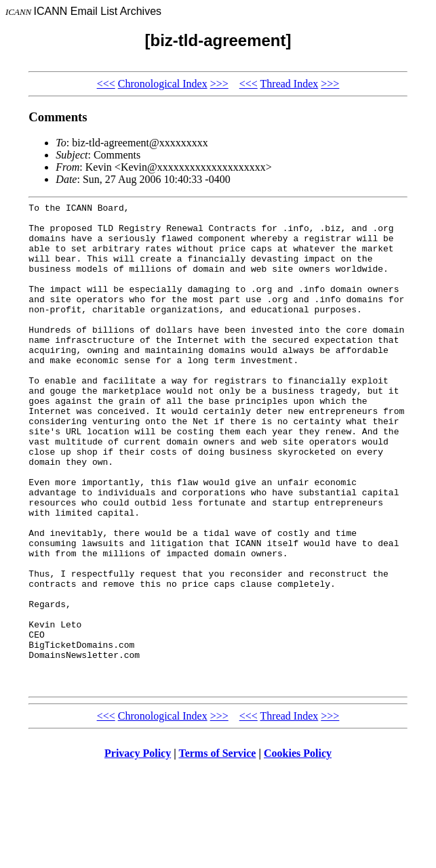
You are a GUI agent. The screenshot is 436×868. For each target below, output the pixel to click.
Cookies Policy (298, 851)
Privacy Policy (138, 851)
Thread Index (290, 84)
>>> (219, 84)
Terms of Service (217, 851)
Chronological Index (163, 84)
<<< (106, 84)
